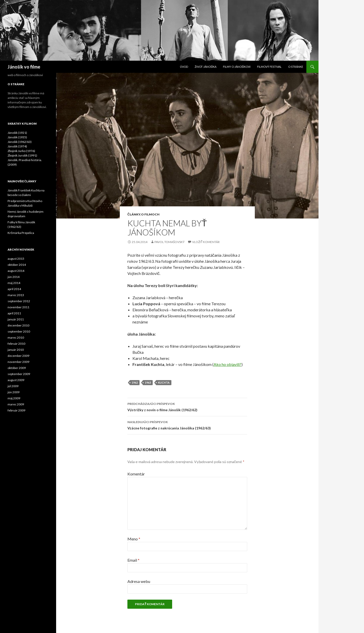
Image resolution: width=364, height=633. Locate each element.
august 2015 (16, 259)
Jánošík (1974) (17, 146)
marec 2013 (16, 295)
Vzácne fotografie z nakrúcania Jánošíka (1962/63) (187, 425)
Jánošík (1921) (17, 133)
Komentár (136, 474)
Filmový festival (269, 67)
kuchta (164, 383)
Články (134, 214)
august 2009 (16, 380)
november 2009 (18, 362)
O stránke (296, 67)
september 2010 (19, 331)
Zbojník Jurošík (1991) (22, 155)
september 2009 (19, 374)
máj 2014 (14, 283)
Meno (134, 539)
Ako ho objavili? (227, 364)
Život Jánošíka (206, 67)
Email (133, 560)
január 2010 (16, 350)
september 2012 (19, 301)
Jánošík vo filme (24, 67)
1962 (135, 383)
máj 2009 (14, 398)
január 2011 (16, 319)
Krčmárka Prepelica (21, 233)
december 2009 (18, 356)
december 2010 (18, 325)
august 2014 (16, 271)
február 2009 (16, 410)
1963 (148, 383)
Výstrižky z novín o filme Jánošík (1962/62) (187, 406)
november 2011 (18, 307)
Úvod (184, 67)
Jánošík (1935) (17, 137)
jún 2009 (14, 392)
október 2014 (17, 265)
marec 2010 (16, 337)
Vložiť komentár (206, 242)
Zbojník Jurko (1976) (21, 151)
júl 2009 (13, 386)
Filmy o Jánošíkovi (237, 67)
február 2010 (16, 344)
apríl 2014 (14, 289)
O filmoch (150, 214)
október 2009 (17, 368)
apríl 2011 (14, 313)
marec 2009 (16, 404)
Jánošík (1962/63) (20, 142)
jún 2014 (14, 277)
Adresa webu (139, 581)
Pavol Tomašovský (169, 242)
